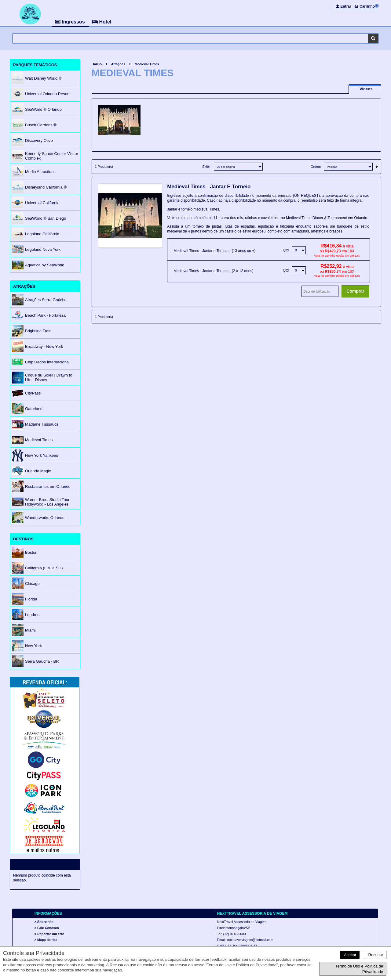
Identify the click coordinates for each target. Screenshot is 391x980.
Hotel (102, 22)
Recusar (375, 955)
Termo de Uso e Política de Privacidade (359, 969)
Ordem (316, 167)
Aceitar (350, 955)
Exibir (207, 167)
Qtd (286, 250)
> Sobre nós (44, 922)
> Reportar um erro (49, 934)
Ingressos (71, 22)
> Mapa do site (46, 940)
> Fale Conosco (47, 928)
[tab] (365, 89)
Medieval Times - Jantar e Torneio (209, 187)
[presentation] (365, 89)
